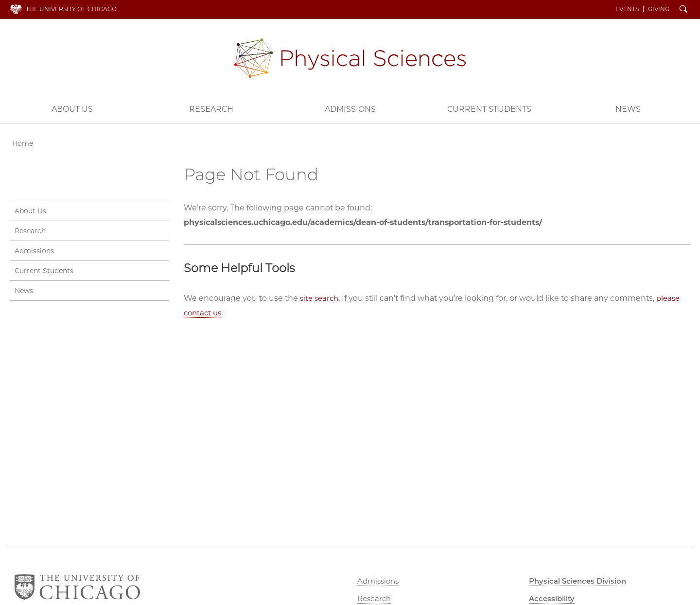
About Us (72, 108)
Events (630, 9)
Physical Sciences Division (350, 57)
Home (23, 142)
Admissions (350, 108)
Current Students (489, 108)
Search (686, 10)
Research (211, 108)
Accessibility (554, 598)
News (628, 108)
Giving (662, 9)
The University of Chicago (71, 9)
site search (321, 297)
